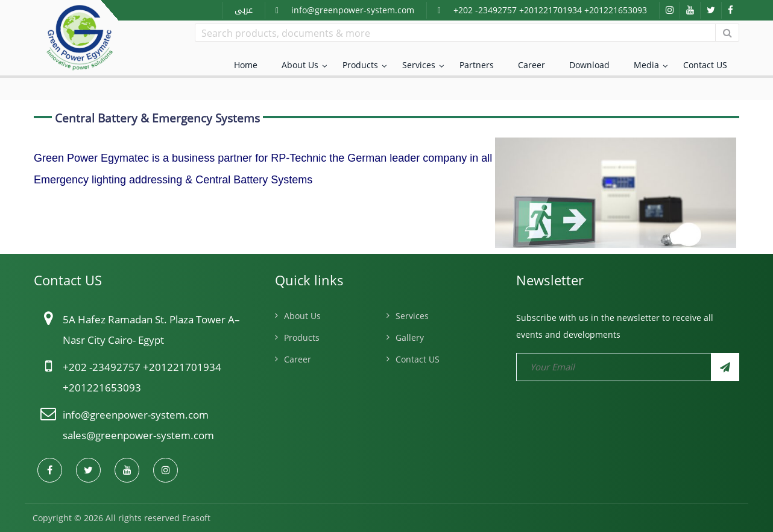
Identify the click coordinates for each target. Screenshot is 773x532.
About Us (300, 65)
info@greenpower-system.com (353, 10)
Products (360, 65)
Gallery (410, 337)
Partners (477, 65)
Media (646, 65)
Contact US (705, 65)
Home (246, 65)
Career (532, 65)
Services (419, 65)
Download (589, 65)
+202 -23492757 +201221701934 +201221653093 (550, 10)
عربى (244, 10)
